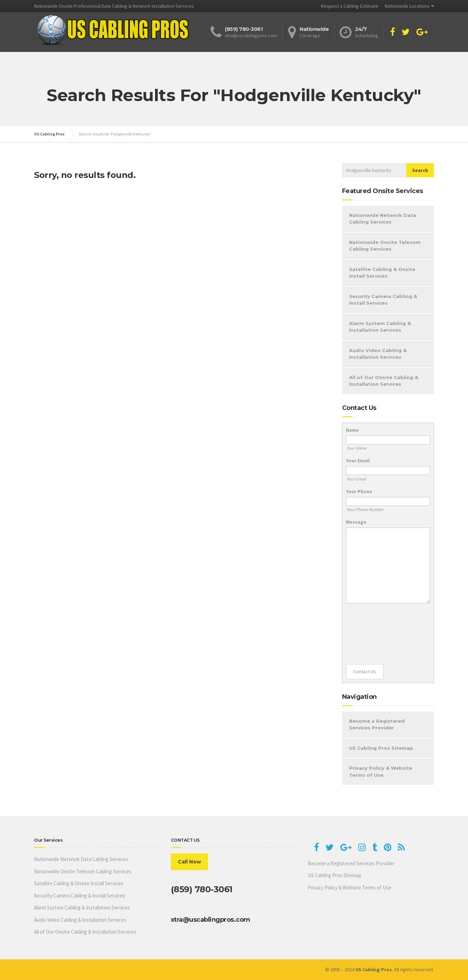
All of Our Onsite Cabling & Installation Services (384, 381)
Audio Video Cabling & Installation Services (378, 354)
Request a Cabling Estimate (350, 6)
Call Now (189, 862)
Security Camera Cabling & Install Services (383, 300)
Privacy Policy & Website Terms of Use (381, 772)
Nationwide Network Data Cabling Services (383, 219)
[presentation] (375, 634)
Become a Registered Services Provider (377, 724)
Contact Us (365, 671)
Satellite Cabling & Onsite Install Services (382, 273)
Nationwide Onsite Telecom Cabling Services (385, 246)
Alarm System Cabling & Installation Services (380, 327)
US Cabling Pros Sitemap (381, 748)
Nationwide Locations (407, 6)
